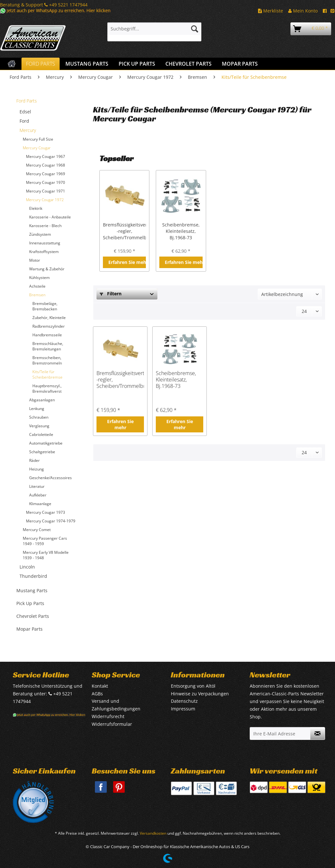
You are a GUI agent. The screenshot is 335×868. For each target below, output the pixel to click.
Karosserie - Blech (45, 226)
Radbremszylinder (49, 326)
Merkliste (271, 11)
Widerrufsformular (112, 724)
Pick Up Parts (30, 603)
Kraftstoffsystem (44, 252)
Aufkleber (38, 495)
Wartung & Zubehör (47, 269)
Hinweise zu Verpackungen (200, 694)
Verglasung (39, 426)
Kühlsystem (39, 278)
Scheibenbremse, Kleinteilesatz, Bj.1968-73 (181, 231)
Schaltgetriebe (42, 452)
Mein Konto (303, 11)
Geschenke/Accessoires (50, 478)
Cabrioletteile (41, 434)
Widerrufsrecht (108, 716)
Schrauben (39, 417)
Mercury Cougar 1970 (46, 182)
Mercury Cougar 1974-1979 (51, 521)
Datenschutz (184, 701)
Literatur (37, 486)
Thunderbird (33, 576)
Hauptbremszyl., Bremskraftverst (47, 389)
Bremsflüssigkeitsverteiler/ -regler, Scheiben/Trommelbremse (124, 231)
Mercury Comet (37, 530)
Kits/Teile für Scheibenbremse (47, 374)
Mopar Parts (29, 629)
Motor (35, 260)
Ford (24, 121)
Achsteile (37, 286)
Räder (34, 460)
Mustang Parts (32, 590)
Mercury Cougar (37, 148)
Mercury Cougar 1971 (46, 191)
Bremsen (37, 295)
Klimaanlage (40, 504)
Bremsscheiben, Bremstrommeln (47, 360)
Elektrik (36, 208)
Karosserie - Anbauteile (50, 217)
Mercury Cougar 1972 (45, 200)
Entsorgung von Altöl (193, 686)
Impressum (183, 709)
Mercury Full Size (38, 139)
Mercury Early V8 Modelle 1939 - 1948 (46, 555)
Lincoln (27, 567)
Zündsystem (40, 234)
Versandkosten (153, 833)
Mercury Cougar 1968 (46, 165)
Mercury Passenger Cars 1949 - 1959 (45, 541)
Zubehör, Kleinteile (49, 318)
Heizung (37, 469)
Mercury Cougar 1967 (46, 156)
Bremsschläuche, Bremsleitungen (48, 346)
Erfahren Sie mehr (127, 262)
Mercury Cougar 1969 (46, 174)
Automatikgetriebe (46, 443)
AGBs (97, 694)
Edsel (25, 112)
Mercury (28, 130)
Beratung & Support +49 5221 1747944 (44, 5)
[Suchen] (195, 29)
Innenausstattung (45, 243)
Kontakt (100, 686)
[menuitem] (154, 32)
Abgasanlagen (42, 400)
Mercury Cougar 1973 (46, 512)
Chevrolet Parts (33, 616)
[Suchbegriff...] (154, 29)
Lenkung (37, 409)
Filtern (111, 294)
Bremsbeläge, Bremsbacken (45, 306)
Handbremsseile (47, 335)
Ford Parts (27, 101)
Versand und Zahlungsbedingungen (116, 705)
